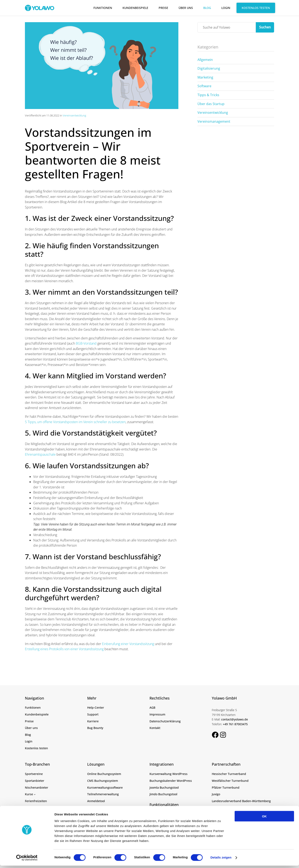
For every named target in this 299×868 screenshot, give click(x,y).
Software (204, 86)
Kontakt (155, 728)
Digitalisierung (209, 68)
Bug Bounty (95, 728)
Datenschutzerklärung (165, 721)
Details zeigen (221, 860)
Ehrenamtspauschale (40, 454)
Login (226, 8)
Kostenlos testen (256, 8)
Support (93, 714)
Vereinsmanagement (214, 121)
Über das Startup (211, 104)
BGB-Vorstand (86, 343)
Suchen (265, 27)
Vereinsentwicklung (74, 115)
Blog (207, 8)
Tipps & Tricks (208, 95)
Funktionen (103, 8)
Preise (163, 8)
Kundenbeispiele (135, 8)
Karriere (93, 721)
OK (264, 818)
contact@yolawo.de (235, 719)
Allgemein (205, 60)
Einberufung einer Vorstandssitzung (128, 644)
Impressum (157, 714)
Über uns (186, 8)
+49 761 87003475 (235, 724)
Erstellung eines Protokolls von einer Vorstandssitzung (64, 649)
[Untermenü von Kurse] (35, 794)
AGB (152, 708)
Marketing (205, 77)
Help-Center (96, 708)
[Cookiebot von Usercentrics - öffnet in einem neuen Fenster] (27, 860)
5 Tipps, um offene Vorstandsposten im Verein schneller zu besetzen (75, 422)
